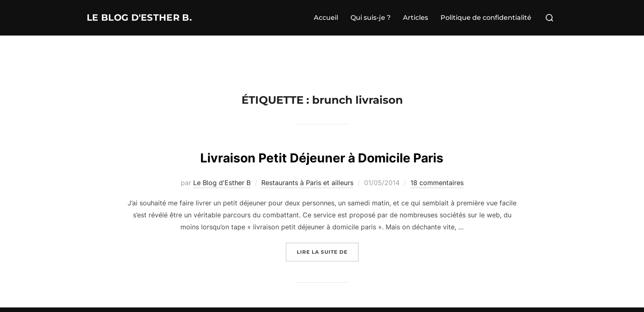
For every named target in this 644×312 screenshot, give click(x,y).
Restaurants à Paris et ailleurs (307, 183)
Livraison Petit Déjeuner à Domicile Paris (322, 156)
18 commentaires (437, 183)
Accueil (326, 18)
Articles (416, 18)
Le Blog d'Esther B (222, 183)
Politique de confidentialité (486, 18)
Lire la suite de (328, 251)
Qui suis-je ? (371, 18)
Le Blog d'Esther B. (151, 18)
